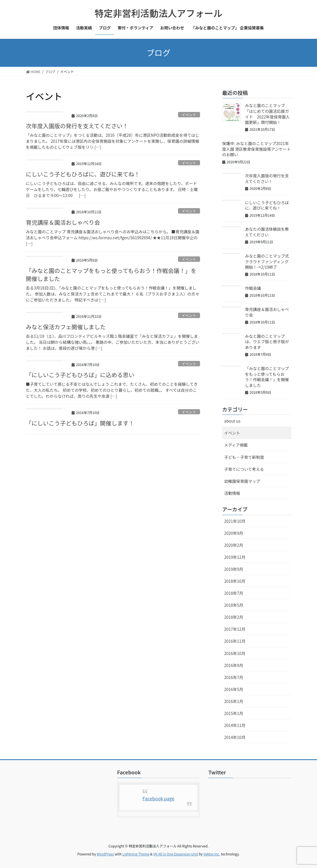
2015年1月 (234, 713)
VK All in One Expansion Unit (176, 854)
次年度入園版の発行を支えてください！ (77, 126)
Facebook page (159, 798)
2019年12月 (235, 557)
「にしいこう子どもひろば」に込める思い (80, 375)
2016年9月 (234, 665)
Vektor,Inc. (212, 854)
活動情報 (232, 493)
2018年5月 (234, 605)
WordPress (105, 854)
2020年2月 (234, 545)
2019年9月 (234, 569)
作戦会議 (253, 288)
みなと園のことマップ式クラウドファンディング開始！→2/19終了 (267, 261)
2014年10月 (235, 737)
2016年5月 (234, 689)
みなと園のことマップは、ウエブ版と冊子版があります (267, 342)
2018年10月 (235, 581)
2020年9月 (234, 533)
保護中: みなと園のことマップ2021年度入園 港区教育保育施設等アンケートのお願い (257, 149)
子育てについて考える (244, 469)
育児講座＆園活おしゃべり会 (63, 222)
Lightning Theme (136, 854)
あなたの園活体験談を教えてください (267, 232)
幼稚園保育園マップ (242, 481)
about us (232, 421)
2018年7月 (234, 593)
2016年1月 (234, 701)
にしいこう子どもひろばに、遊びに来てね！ (83, 174)
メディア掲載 (236, 445)
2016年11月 (235, 641)
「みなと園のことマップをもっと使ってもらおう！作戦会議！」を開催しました (111, 275)
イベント (189, 115)
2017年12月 (235, 629)
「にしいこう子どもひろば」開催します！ (80, 423)
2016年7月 (234, 677)
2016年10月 (235, 653)
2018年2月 (234, 617)
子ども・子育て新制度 (244, 457)
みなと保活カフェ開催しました (66, 327)
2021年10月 (235, 521)
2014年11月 (235, 725)
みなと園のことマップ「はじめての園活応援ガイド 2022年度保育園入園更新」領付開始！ (267, 114)
